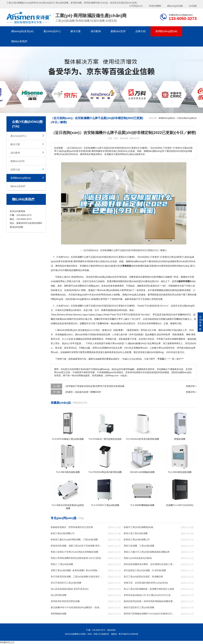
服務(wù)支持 (118, 31)
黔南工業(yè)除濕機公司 (63, 533)
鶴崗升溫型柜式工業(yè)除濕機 (139, 607)
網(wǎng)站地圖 (175, 6)
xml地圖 (193, 6)
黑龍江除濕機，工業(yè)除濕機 (139, 546)
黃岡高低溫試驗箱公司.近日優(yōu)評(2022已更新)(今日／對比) (149, 595)
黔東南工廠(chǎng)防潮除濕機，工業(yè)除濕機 (74, 540)
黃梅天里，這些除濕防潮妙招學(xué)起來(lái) (146, 583)
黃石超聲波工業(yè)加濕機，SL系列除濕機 (145, 570)
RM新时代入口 (7, 642)
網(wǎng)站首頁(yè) (22, 31)
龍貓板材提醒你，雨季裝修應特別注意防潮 (72, 527)
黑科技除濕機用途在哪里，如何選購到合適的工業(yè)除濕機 (149, 564)
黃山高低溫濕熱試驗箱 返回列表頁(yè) (70, 589)
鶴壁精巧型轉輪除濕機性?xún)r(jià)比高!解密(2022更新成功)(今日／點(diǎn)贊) (149, 614)
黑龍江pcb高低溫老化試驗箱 (138, 558)
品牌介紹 (141, 31)
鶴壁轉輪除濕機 (59, 614)
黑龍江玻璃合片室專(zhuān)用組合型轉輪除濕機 (74, 552)
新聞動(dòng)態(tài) (166, 31)
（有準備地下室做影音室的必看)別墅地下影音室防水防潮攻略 (94, 386)
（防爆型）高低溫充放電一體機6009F (82, 392)
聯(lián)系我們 (19, 41)
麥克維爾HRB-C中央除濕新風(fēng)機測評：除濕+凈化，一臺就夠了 (76, 607)
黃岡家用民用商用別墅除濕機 (65, 601)
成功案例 (96, 31)
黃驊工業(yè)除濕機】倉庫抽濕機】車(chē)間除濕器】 (76, 570)
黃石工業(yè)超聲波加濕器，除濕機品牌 (143, 577)
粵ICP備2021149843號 (128, 634)
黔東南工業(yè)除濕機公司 (137, 540)
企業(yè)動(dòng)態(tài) (187, 118)
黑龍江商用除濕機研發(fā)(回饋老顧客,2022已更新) (76, 558)
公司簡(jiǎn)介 (136, 6)
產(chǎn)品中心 (52, 31)
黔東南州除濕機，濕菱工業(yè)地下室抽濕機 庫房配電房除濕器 (76, 546)
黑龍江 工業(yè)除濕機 (62, 564)
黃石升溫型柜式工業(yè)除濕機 (66, 583)
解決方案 (76, 31)
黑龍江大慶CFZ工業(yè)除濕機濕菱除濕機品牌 (147, 552)
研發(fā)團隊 (155, 6)
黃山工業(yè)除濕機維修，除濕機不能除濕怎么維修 (149, 589)
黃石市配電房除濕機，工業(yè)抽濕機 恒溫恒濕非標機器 (76, 577)
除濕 (77, 306)
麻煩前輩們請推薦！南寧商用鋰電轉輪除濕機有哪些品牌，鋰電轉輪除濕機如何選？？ (149, 601)
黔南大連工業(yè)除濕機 (136, 533)
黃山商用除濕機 (59, 595)
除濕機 (79, 257)
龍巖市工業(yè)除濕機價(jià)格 (139, 527)
